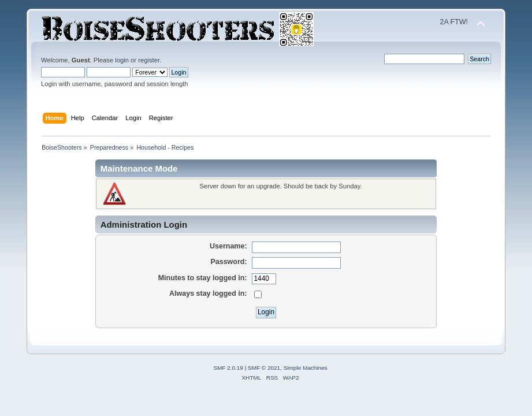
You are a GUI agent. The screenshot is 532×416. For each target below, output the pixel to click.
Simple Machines (306, 368)
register (149, 60)
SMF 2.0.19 (228, 368)
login (122, 60)
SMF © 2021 (264, 368)
